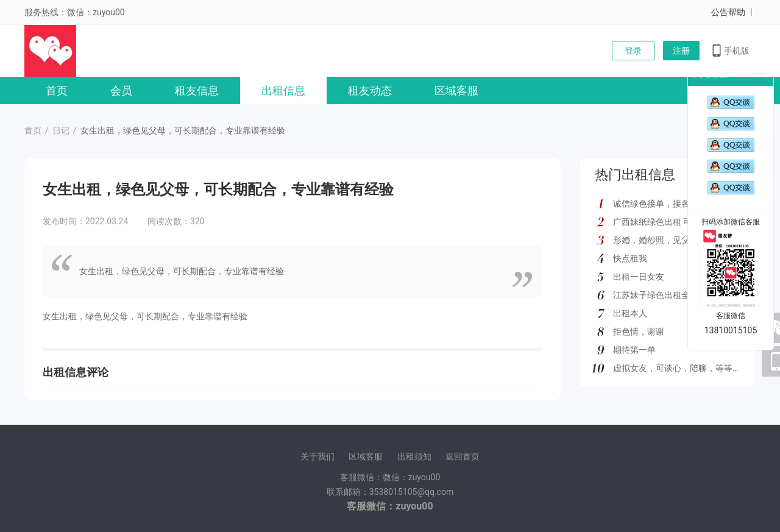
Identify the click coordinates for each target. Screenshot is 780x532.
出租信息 (283, 90)
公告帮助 (728, 12)
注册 (681, 51)
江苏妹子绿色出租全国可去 (664, 295)
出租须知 (414, 456)
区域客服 (456, 90)
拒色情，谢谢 (639, 332)
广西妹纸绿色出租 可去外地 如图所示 (683, 222)
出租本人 (630, 313)
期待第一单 (634, 350)
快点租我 (630, 258)
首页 (57, 90)
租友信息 (197, 90)
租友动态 (370, 90)
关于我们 (317, 456)
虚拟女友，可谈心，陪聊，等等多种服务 (690, 368)
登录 (633, 51)
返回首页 (463, 456)
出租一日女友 (639, 277)
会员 (121, 90)
